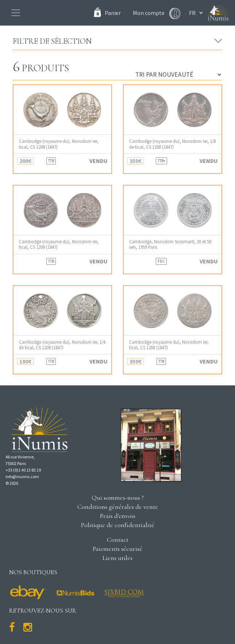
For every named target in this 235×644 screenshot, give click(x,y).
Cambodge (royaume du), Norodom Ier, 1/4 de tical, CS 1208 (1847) (62, 345)
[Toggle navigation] (16, 13)
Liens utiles (117, 558)
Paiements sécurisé (117, 549)
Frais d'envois (117, 516)
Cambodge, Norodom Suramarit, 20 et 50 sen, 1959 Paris (170, 244)
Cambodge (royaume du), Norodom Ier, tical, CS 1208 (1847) (59, 144)
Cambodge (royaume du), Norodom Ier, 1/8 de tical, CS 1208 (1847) (172, 144)
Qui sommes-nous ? (118, 498)
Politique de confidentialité (118, 525)
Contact (118, 540)
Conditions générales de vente (118, 507)
